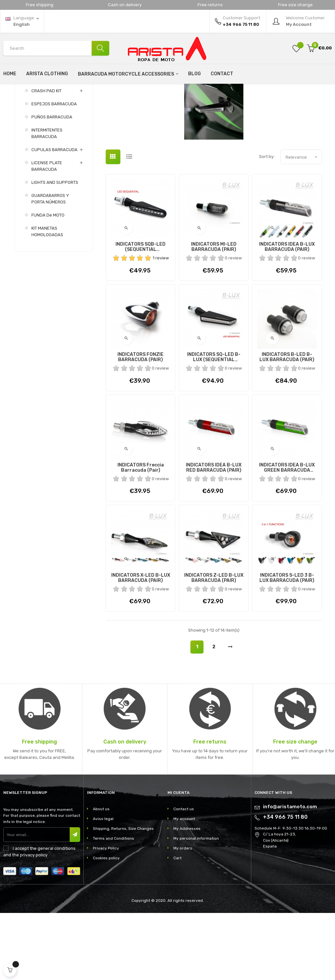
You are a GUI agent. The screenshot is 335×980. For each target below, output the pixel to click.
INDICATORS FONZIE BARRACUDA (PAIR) (141, 425)
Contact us (184, 876)
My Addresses (187, 896)
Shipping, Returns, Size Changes (123, 896)
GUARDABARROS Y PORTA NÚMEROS (50, 266)
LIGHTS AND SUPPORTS (55, 250)
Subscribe (76, 902)
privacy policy (34, 922)
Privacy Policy (106, 915)
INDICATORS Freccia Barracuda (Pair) (141, 535)
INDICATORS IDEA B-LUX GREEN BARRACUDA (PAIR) (287, 535)
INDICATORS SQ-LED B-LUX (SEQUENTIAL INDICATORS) (214, 425)
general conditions (57, 916)
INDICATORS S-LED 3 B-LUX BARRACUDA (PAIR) (287, 645)
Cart (177, 925)
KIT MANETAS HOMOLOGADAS (47, 299)
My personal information (196, 905)
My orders (183, 915)
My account (184, 886)
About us (101, 876)
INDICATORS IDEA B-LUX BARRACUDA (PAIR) (287, 314)
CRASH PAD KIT (46, 158)
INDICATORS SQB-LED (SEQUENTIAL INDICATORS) (141, 314)
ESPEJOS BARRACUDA (54, 171)
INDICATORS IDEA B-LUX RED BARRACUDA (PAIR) (214, 535)
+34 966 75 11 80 (285, 884)
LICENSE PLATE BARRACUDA (47, 233)
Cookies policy (106, 925)
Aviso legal (103, 886)
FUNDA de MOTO (48, 282)
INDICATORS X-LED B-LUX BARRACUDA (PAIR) (141, 645)
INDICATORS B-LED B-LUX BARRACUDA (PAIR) (287, 425)
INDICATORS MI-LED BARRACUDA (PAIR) (214, 314)
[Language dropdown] (22, 21)
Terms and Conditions (114, 905)
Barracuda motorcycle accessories (41, 138)
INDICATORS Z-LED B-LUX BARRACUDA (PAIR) (214, 645)
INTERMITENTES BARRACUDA (47, 201)
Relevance (304, 224)
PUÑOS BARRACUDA (52, 184)
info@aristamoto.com (290, 874)
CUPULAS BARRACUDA (54, 217)
